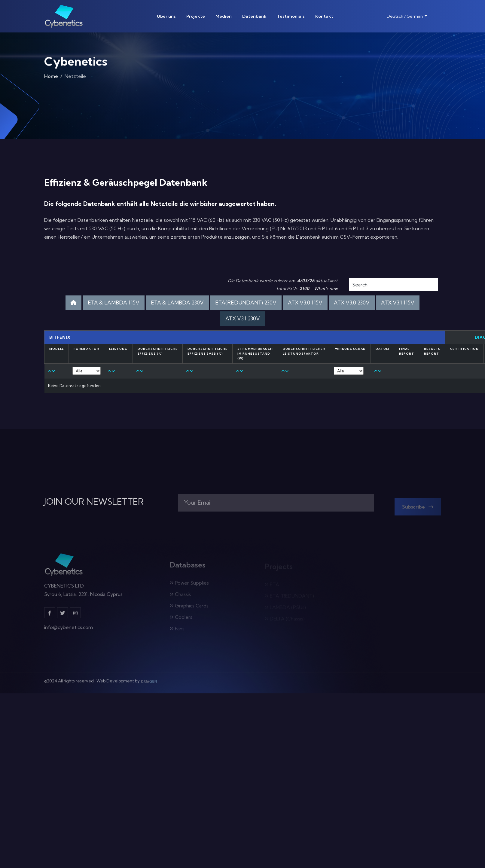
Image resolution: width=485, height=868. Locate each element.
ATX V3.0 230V (352, 303)
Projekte (196, 16)
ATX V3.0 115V (305, 303)
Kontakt (324, 16)
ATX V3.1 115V (398, 303)
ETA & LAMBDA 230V (177, 303)
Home (51, 78)
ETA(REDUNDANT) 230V (246, 303)
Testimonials (291, 16)
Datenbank (254, 16)
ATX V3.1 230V (243, 318)
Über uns (166, 16)
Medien (224, 16)
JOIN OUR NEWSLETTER (94, 502)
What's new (326, 289)
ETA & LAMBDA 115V (114, 303)
